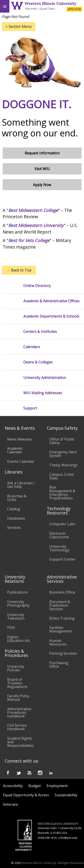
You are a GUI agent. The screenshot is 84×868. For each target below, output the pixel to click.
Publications (17, 592)
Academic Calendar (15, 450)
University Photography (18, 603)
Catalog (14, 509)
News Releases (20, 439)
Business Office (62, 592)
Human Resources (58, 642)
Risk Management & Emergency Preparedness (62, 493)
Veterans (11, 804)
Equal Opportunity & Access (26, 795)
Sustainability (66, 795)
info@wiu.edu (68, 838)
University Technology (59, 548)
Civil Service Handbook (17, 727)
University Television (16, 617)
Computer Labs (62, 524)
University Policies (16, 668)
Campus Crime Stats (61, 476)
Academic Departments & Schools (51, 316)
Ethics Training (62, 618)
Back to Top (19, 270)
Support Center (62, 559)
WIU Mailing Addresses (43, 393)
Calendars (32, 347)
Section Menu (19, 27)
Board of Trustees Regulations (17, 683)
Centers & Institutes (40, 332)
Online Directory (37, 286)
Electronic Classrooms (59, 535)
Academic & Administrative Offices (51, 301)
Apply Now (42, 185)
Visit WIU (42, 169)
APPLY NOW (74, 9)
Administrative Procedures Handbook (19, 712)
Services (14, 527)
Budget (35, 786)
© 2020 (16, 863)
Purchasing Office (59, 665)
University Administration (45, 378)
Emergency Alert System (63, 454)
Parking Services (63, 653)
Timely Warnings (64, 465)
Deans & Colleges (38, 362)
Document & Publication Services (60, 605)
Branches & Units (17, 498)
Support (30, 408)
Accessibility (13, 786)
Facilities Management (61, 629)
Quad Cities (47, 9)
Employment (57, 786)
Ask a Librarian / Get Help (21, 485)
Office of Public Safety (62, 441)
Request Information (42, 153)
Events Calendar (21, 461)
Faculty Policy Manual (18, 698)
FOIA (11, 628)
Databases (16, 518)
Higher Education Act (18, 639)
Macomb (31, 9)
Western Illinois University (50, 3)
